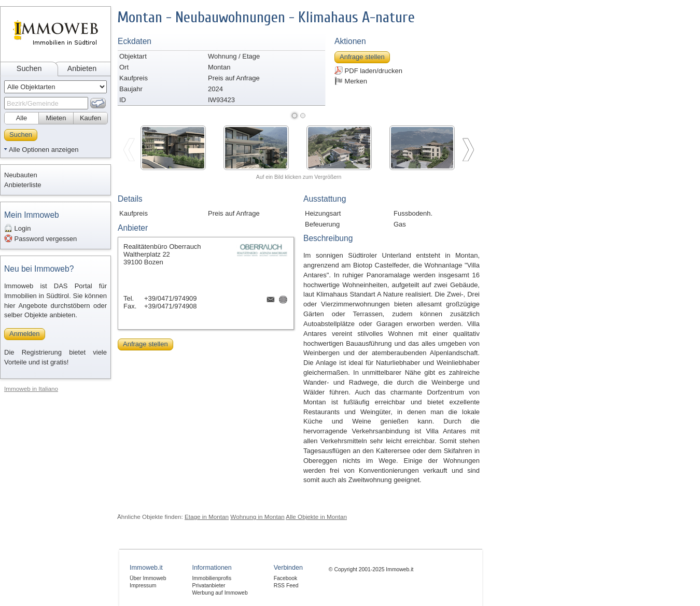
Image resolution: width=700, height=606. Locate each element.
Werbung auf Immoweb (220, 593)
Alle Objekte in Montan (316, 517)
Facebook (286, 578)
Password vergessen (40, 238)
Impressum (143, 586)
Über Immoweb (148, 578)
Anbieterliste (23, 185)
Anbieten (82, 68)
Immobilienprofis (212, 578)
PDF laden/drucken (368, 71)
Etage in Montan (207, 517)
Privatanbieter (208, 586)
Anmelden (25, 334)
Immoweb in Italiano (31, 389)
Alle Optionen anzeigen (44, 150)
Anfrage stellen (362, 57)
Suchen (29, 68)
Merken (351, 81)
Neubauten (21, 175)
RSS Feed (286, 586)
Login (17, 228)
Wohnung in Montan (257, 517)
